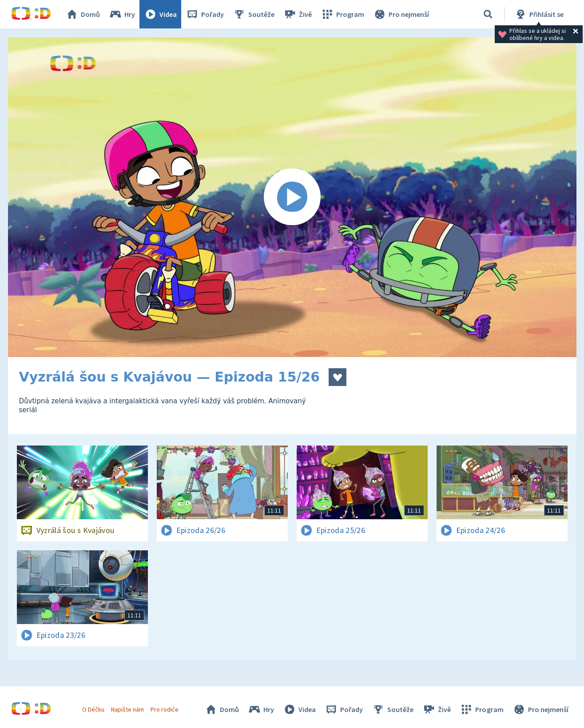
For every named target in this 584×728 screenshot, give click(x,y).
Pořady (205, 14)
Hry (122, 14)
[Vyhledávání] (488, 14)
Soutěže (254, 14)
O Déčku (93, 709)
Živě (298, 14)
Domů (83, 14)
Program (342, 14)
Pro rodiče (165, 709)
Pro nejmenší (401, 14)
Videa (160, 14)
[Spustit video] (292, 197)
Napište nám (127, 709)
